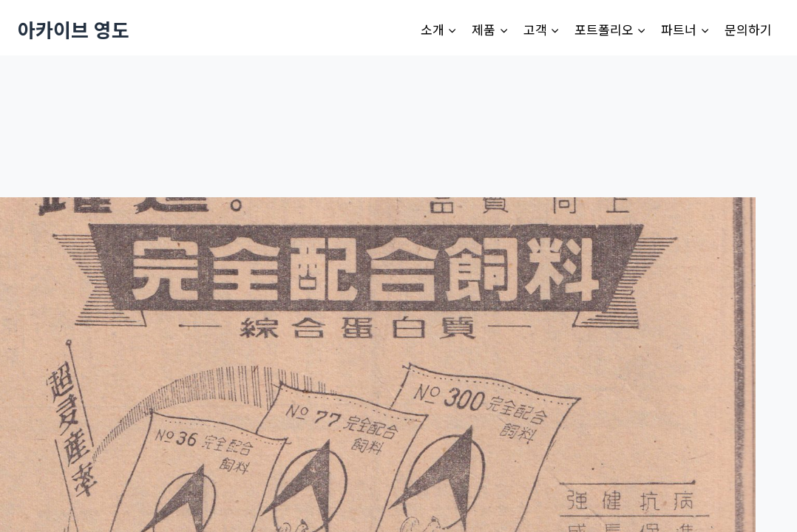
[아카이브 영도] (74, 29)
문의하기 (748, 29)
